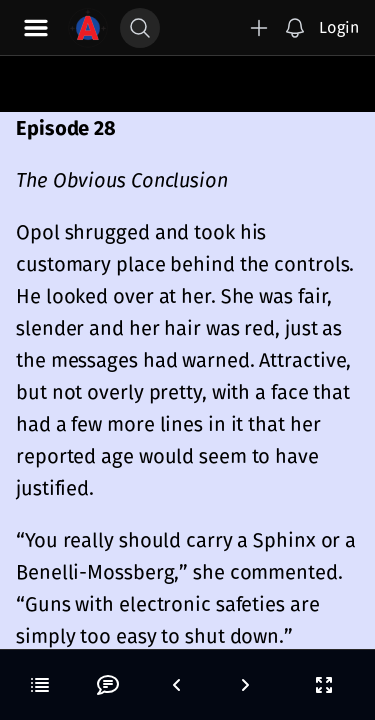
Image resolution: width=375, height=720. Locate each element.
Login (339, 27)
